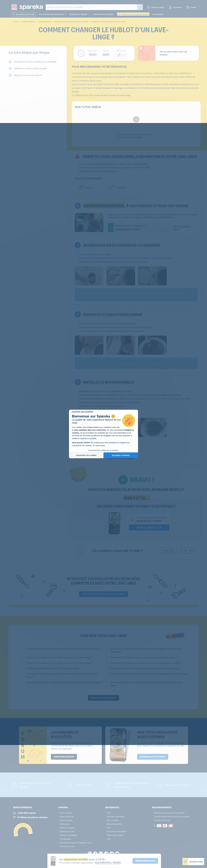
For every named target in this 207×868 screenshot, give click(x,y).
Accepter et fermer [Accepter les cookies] (121, 455)
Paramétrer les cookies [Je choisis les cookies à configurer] (86, 455)
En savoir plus (99, 445)
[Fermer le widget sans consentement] (83, 412)
